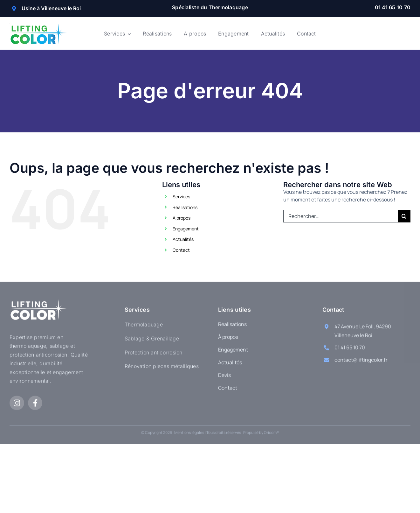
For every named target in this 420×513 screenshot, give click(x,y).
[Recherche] (404, 216)
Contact (181, 250)
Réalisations (185, 207)
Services (181, 197)
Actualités (183, 239)
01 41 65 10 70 (393, 7)
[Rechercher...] (341, 216)
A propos (182, 218)
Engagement (186, 229)
